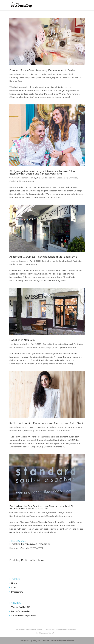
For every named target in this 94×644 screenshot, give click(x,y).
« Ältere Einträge (18, 541)
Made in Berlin (44, 78)
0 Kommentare (27, 181)
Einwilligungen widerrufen (46, 633)
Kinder (13, 264)
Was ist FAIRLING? (21, 607)
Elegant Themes (41, 640)
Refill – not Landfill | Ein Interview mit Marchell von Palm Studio (47, 423)
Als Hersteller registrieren (24, 616)
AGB (13, 588)
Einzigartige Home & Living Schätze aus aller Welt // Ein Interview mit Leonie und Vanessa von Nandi (42, 173)
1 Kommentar (31, 264)
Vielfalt (75, 78)
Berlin (44, 74)
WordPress (69, 640)
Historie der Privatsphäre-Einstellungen (61, 630)
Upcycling (51, 516)
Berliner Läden (55, 74)
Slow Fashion (31, 347)
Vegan (49, 347)
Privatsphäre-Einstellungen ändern (29, 630)
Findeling (14, 78)
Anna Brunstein (21, 261)
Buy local (73, 178)
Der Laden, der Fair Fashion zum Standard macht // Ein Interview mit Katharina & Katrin (42, 507)
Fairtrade (77, 261)
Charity (71, 74)
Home (14, 583)
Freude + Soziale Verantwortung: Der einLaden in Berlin (42, 70)
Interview (24, 78)
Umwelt (42, 347)
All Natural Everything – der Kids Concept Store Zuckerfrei (43, 257)
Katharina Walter (21, 344)
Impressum (17, 592)
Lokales (33, 78)
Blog (65, 74)
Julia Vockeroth (21, 74)
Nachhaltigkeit (16, 347)
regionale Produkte (61, 78)
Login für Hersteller (21, 611)
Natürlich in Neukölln (22, 340)
